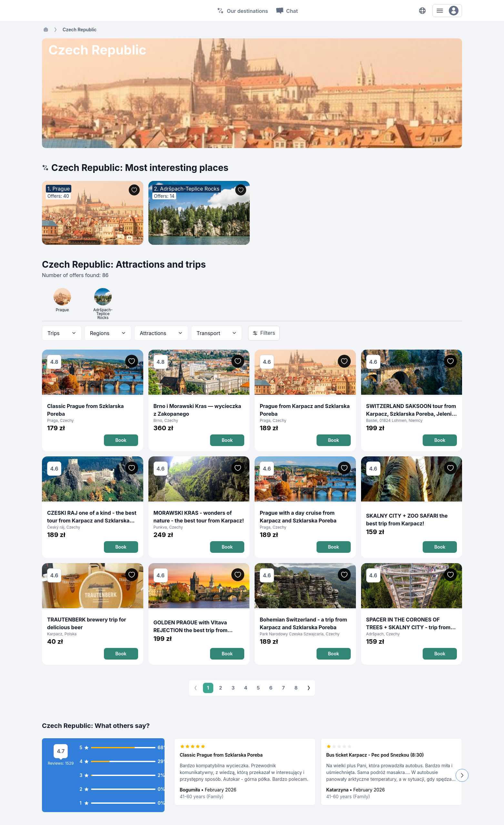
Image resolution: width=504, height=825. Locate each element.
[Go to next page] (309, 688)
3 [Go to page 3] (233, 688)
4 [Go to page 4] (246, 688)
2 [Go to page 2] (221, 688)
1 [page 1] (208, 688)
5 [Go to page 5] (258, 688)
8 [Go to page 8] (296, 688)
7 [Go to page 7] (284, 688)
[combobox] (62, 333)
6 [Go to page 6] (271, 688)
